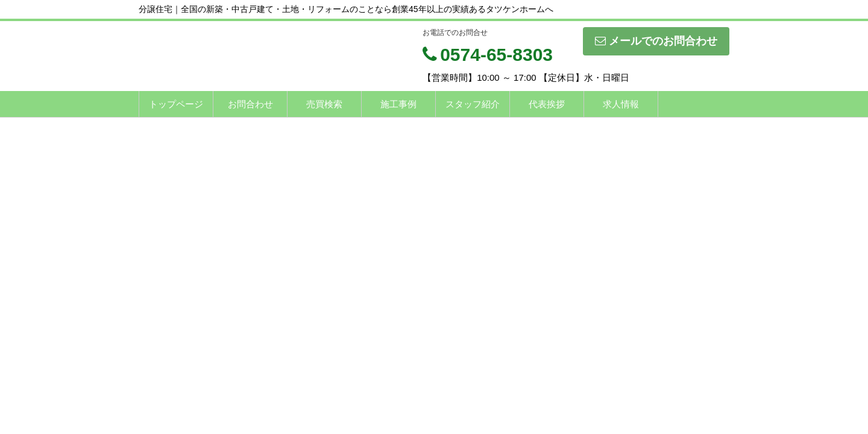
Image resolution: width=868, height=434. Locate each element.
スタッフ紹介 (473, 104)
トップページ (176, 104)
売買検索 (324, 104)
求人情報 (621, 104)
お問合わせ (250, 104)
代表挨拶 (547, 104)
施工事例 (398, 104)
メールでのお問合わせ (656, 41)
